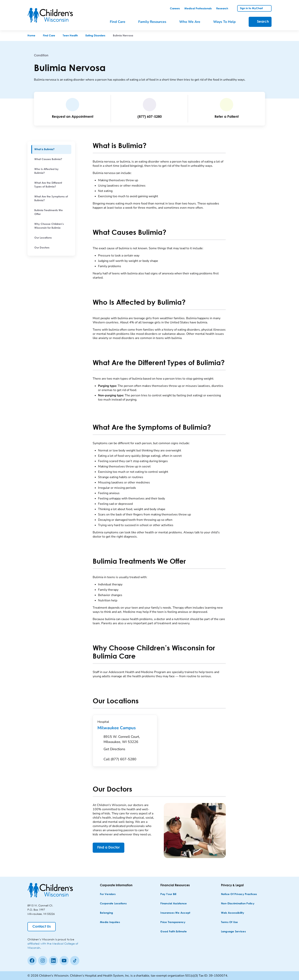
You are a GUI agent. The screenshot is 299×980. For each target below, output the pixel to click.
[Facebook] (32, 961)
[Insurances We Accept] (175, 913)
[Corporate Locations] (113, 904)
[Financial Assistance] (174, 904)
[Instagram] (43, 961)
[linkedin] (53, 961)
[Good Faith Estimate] (174, 932)
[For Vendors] (108, 894)
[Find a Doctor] (109, 848)
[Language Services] (233, 932)
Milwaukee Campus (125, 728)
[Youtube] (64, 961)
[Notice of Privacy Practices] (239, 894)
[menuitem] (51, 149)
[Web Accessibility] (233, 913)
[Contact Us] (42, 927)
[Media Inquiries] (110, 922)
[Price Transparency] (173, 922)
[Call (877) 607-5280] (120, 759)
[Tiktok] (75, 961)
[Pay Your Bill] (168, 894)
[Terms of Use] (229, 922)
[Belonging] (106, 913)
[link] (175, 9)
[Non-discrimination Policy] (238, 904)
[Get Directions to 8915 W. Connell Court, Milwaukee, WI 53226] (128, 744)
